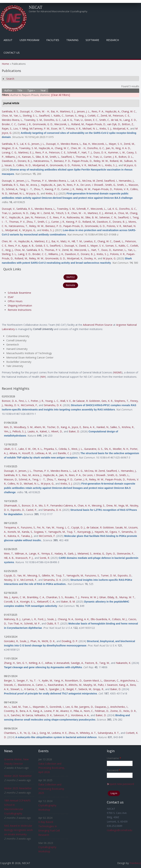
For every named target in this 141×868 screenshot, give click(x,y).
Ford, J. (42, 619)
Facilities (53, 40)
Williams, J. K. (13, 157)
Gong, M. (45, 733)
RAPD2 (70, 277)
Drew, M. (112, 505)
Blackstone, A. (26, 685)
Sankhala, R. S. (10, 111)
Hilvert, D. (57, 431)
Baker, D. (74, 431)
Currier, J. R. (24, 124)
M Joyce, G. (130, 165)
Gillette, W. (48, 575)
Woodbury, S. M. (23, 427)
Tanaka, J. (27, 536)
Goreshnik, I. (57, 707)
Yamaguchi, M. (57, 532)
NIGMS (118, 372)
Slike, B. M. (42, 157)
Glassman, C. (111, 680)
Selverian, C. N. (108, 217)
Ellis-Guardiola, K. (101, 619)
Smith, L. (55, 157)
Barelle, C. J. (65, 453)
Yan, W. (50, 527)
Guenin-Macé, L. (93, 680)
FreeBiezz (135, 863)
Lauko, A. (33, 431)
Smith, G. (110, 185)
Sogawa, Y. (40, 532)
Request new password (120, 784)
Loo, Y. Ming (21, 129)
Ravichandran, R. (57, 685)
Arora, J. (35, 185)
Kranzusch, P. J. (24, 558)
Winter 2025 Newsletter (18, 776)
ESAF (11, 297)
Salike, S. (115, 427)
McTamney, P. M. (39, 129)
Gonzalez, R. (11, 641)
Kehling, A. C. (36, 663)
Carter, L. (41, 685)
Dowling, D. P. (70, 641)
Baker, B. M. (68, 602)
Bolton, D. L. (126, 157)
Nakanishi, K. (123, 663)
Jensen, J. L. (84, 111)
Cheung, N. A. (66, 619)
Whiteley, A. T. (88, 733)
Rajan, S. (7, 129)
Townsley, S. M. (33, 120)
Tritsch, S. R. (63, 213)
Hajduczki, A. (113, 111)
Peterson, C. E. (121, 116)
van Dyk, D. (114, 124)
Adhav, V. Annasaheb (57, 663)
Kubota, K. (14, 536)
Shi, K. (108, 449)
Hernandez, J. (126, 181)
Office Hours (15, 301)
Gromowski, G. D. (43, 124)
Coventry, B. (11, 711)
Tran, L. (27, 707)
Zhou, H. (73, 733)
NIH (43, 377)
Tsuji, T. (71, 532)
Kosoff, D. (28, 453)
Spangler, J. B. (57, 689)
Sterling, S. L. (30, 116)
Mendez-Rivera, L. (12, 120)
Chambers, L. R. (13, 733)
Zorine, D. (116, 711)
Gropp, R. (98, 689)
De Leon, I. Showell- (92, 185)
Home (5, 64)
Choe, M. (7, 116)
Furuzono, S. (28, 527)
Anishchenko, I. (119, 707)
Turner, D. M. (109, 575)
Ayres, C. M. (19, 597)
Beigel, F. (72, 689)
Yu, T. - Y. (35, 680)
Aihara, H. (15, 453)
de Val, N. (116, 120)
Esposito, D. (18, 510)
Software (92, 40)
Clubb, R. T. (53, 623)
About (8, 40)
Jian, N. (110, 148)
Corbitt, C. (93, 116)
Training (72, 40)
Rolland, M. (78, 124)
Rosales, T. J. (72, 597)
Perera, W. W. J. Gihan (93, 597)
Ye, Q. (27, 733)
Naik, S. (43, 689)
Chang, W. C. (129, 111)
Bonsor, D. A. (10, 401)
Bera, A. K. (89, 427)
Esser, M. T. (58, 129)
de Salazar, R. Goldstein (86, 401)
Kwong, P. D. (52, 189)
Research (113, 40)
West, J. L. (77, 449)
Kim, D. (8, 427)
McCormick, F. (29, 405)
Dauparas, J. (102, 707)
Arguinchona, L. (129, 680)
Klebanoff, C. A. (46, 602)
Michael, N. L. (90, 129)
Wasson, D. (11, 479)
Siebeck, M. (85, 689)
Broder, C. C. (9, 124)
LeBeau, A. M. (43, 453)
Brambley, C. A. (36, 597)
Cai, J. (35, 733)
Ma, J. (7, 597)
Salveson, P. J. (62, 715)
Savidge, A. (77, 663)
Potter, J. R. (37, 401)
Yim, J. (7, 431)
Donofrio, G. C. (52, 120)
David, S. (84, 246)
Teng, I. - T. (26, 189)
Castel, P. (31, 510)
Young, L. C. (52, 401)
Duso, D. (106, 250)
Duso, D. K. (100, 152)
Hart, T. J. (87, 152)
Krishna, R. (128, 427)
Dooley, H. (90, 258)
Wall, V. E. (66, 401)
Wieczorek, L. (62, 124)
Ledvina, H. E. (59, 733)
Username (114, 758)
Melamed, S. (85, 554)
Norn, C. (89, 711)
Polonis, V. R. (73, 129)
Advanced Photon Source (98, 325)
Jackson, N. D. (21, 213)
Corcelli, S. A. (11, 602)
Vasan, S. (10, 165)
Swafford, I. (46, 116)
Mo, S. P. (44, 505)
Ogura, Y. (115, 532)
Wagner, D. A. (10, 148)
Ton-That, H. (15, 623)
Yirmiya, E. (47, 554)
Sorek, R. (45, 558)
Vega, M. (123, 505)
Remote (70, 285)
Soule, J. (52, 619)
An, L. (7, 707)
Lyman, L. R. (29, 619)
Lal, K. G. (67, 120)
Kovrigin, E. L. (28, 602)
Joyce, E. (77, 427)
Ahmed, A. (111, 213)
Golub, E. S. (42, 246)
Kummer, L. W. (117, 152)
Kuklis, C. (59, 116)
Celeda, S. (64, 449)
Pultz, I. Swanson (108, 685)
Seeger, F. (22, 680)
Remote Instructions (20, 310)
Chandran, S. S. (55, 597)
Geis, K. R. (107, 401)
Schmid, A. (12, 189)
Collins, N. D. (24, 165)
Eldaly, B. (113, 597)
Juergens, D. (86, 707)
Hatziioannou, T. (43, 161)
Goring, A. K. (82, 619)
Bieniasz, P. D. (62, 161)
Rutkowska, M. (75, 217)
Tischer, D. (53, 427)
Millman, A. (21, 554)
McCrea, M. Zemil (92, 181)
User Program (29, 40)
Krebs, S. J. (105, 129)
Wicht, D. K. (48, 641)
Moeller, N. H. (121, 449)
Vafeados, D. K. (43, 715)
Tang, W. (104, 663)
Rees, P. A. (98, 111)
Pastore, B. (91, 663)
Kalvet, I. (45, 431)
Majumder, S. (40, 707)
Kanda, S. (27, 532)
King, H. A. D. (123, 148)
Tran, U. (79, 120)
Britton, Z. (128, 124)
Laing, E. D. (130, 120)
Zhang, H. (10, 663)
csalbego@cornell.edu (120, 830)
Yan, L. (18, 116)
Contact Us (12, 53)
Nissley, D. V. (12, 405)
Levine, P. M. (51, 711)
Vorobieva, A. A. (80, 715)
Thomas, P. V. (84, 157)
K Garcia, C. (31, 689)
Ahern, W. (40, 427)
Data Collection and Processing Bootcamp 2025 (51, 789)
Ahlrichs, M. (75, 685)
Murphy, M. (90, 685)
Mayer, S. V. (116, 144)
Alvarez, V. (66, 711)
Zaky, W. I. (36, 213)
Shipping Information (20, 305)
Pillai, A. (78, 711)
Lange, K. (34, 554)
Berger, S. (10, 680)
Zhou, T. (39, 189)
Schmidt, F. (74, 152)
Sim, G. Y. (22, 663)
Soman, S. (71, 116)
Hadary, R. (60, 554)
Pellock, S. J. (19, 431)
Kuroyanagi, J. (85, 532)
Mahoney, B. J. (12, 619)
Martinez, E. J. (68, 111)
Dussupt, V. (27, 111)
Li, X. (7, 715)
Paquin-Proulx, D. (96, 124)
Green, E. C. (91, 120)
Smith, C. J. (44, 222)
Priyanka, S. (51, 449)
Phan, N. (35, 641)
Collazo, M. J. (120, 619)
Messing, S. (98, 505)
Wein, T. (9, 554)
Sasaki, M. (121, 527)
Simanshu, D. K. (53, 405)
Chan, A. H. (84, 505)
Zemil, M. (106, 116)
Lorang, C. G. (9, 152)
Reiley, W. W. (101, 161)
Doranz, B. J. (25, 161)
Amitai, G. (99, 554)
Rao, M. (24, 185)
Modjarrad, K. (121, 129)
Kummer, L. (120, 250)
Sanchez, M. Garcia (22, 715)
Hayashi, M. (101, 532)
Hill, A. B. (9, 558)
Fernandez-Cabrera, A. (63, 505)
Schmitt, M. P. (32, 623)
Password (114, 770)
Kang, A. (66, 427)
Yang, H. (59, 680)
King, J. (82, 116)
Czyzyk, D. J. (78, 527)
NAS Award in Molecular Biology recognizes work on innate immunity (18, 830)
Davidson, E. (9, 161)
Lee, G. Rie (72, 707)
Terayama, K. (12, 527)
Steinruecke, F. (125, 554)
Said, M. (16, 707)
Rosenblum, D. (73, 680)
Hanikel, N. (103, 427)
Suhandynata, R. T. (108, 733)
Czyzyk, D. (10, 575)
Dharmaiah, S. (12, 505)
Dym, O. (111, 554)
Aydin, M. (47, 680)
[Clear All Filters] (61, 95)
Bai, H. (55, 111)
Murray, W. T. (127, 597)
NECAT (36, 7)
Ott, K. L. (37, 449)
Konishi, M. (14, 532)
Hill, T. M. (77, 241)
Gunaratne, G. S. (94, 449)
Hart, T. (95, 250)
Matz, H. (65, 241)
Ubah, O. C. (10, 449)
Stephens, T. (122, 401)
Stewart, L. (17, 689)
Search (10, 79)
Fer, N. (41, 527)
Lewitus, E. (90, 241)
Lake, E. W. (25, 449)
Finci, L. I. (24, 401)
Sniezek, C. (10, 685)
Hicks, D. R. (130, 711)
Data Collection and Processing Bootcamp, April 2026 (52, 768)
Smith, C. (104, 120)
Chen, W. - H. (42, 111)
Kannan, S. (28, 157)
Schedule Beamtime (19, 293)
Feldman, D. (102, 711)
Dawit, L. (119, 241)
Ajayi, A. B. (28, 246)
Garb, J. (72, 554)
